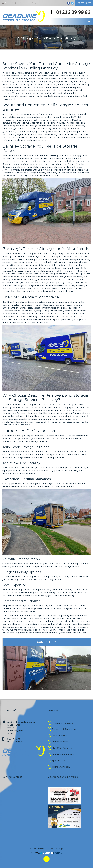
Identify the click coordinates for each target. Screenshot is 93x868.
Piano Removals (60, 736)
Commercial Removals (63, 754)
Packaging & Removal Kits (64, 729)
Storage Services (60, 742)
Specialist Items (59, 761)
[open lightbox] (65, 817)
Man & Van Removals (62, 748)
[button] (89, 22)
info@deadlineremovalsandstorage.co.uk (27, 3)
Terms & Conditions (61, 767)
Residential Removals (62, 723)
